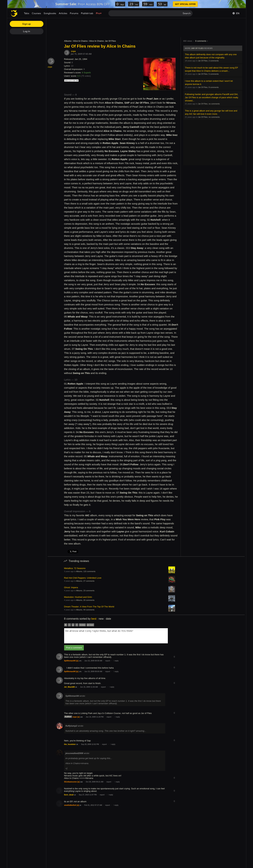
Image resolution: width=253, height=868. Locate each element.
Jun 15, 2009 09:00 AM (93, 672)
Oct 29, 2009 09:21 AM (95, 782)
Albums (68, 41)
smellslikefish (70, 805)
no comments (214, 104)
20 (76, 687)
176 (80, 661)
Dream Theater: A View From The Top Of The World (89, 607)
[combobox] (116, 636)
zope (73, 51)
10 (75, 795)
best (94, 619)
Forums (74, 13)
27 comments (89, 581)
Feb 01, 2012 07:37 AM (93, 805)
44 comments (89, 610)
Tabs (27, 13)
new (101, 619)
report (108, 661)
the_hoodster (70, 744)
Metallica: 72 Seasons (75, 568)
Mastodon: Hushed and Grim (78, 597)
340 (81, 782)
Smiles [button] (82, 625)
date (108, 619)
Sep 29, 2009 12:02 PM (90, 744)
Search (187, 13)
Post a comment (74, 648)
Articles (63, 13)
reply (116, 661)
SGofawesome (71, 782)
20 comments (89, 600)
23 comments (89, 591)
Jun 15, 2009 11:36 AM (89, 687)
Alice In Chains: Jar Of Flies (103, 41)
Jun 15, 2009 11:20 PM (95, 717)
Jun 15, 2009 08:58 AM (93, 661)
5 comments (214, 74)
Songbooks (50, 13)
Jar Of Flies (197, 48)
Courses (36, 13)
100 (81, 717)
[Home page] (14, 13)
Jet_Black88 (70, 687)
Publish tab (87, 13)
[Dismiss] (241, 4)
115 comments (89, 571)
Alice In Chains (80, 41)
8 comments (201, 41)
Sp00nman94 (70, 661)
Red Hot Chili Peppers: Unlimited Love (83, 578)
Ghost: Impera (71, 587)
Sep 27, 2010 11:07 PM (88, 795)
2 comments (214, 61)
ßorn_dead (69, 795)
